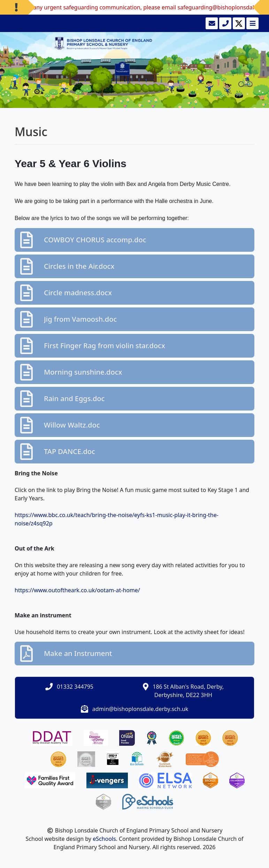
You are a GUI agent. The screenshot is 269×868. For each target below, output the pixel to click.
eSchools (104, 839)
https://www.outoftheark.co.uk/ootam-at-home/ (77, 590)
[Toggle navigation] (252, 23)
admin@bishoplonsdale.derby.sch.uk (140, 709)
